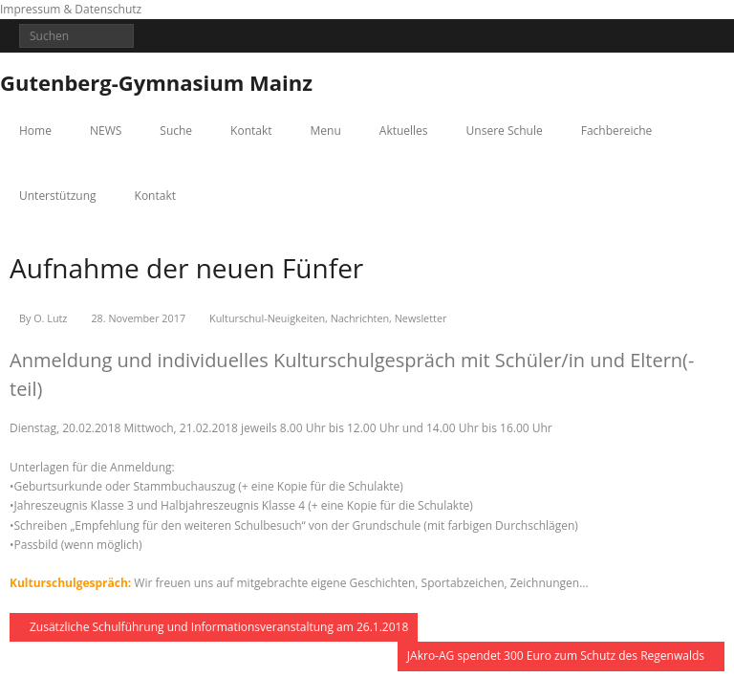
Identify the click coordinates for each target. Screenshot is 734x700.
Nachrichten (360, 318)
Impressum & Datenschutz (71, 9)
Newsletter (421, 318)
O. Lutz (50, 318)
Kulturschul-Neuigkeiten (267, 318)
